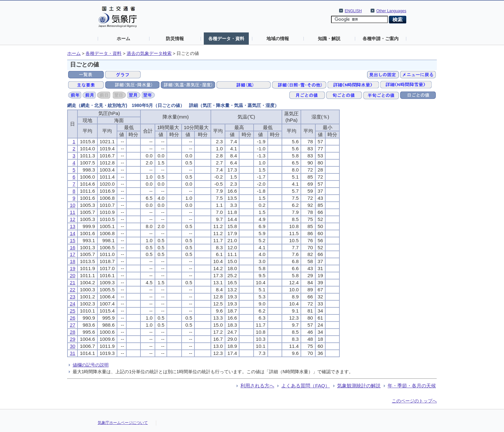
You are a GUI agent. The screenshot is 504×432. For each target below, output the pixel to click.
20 (72, 275)
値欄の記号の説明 (91, 365)
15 (72, 240)
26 (72, 318)
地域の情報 (278, 39)
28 (72, 332)
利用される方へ (257, 386)
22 (72, 290)
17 (72, 254)
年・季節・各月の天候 (412, 386)
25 (72, 311)
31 (72, 353)
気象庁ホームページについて (123, 423)
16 (72, 247)
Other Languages (391, 11)
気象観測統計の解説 (359, 386)
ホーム (123, 39)
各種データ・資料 (226, 39)
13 (72, 226)
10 (72, 205)
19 (72, 268)
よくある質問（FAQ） (306, 386)
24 (72, 304)
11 (72, 212)
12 (72, 219)
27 (72, 325)
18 (72, 261)
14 (72, 233)
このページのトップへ (414, 401)
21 (72, 282)
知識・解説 (329, 39)
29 (72, 339)
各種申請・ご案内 (381, 39)
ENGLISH (353, 11)
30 (72, 346)
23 (72, 297)
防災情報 (175, 39)
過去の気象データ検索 (149, 53)
